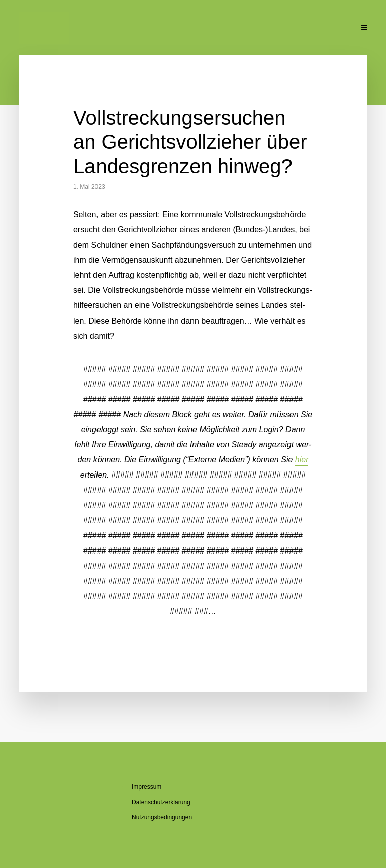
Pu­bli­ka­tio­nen (244, 29)
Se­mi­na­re (195, 29)
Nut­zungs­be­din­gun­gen (162, 817)
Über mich (100, 29)
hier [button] (302, 460)
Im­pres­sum (147, 787)
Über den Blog (148, 29)
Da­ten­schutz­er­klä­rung (161, 802)
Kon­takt (333, 29)
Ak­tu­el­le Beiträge (41, 29)
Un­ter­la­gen (294, 29)
